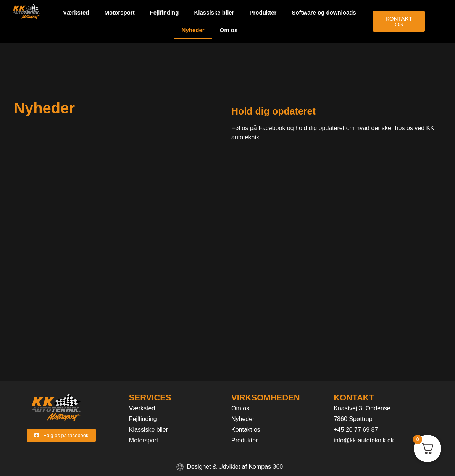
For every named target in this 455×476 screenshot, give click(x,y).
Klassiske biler (214, 12)
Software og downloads (324, 12)
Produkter (263, 12)
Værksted (76, 12)
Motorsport (119, 12)
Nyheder (193, 30)
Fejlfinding (165, 12)
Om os (229, 30)
